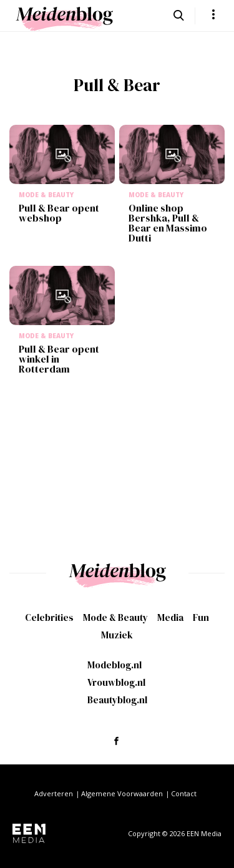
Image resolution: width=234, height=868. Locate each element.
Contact (184, 793)
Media (170, 617)
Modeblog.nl (115, 665)
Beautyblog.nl (117, 700)
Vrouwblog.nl (116, 682)
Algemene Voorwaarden (122, 793)
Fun (201, 617)
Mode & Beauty (115, 617)
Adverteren (54, 793)
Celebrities (49, 617)
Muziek (117, 635)
